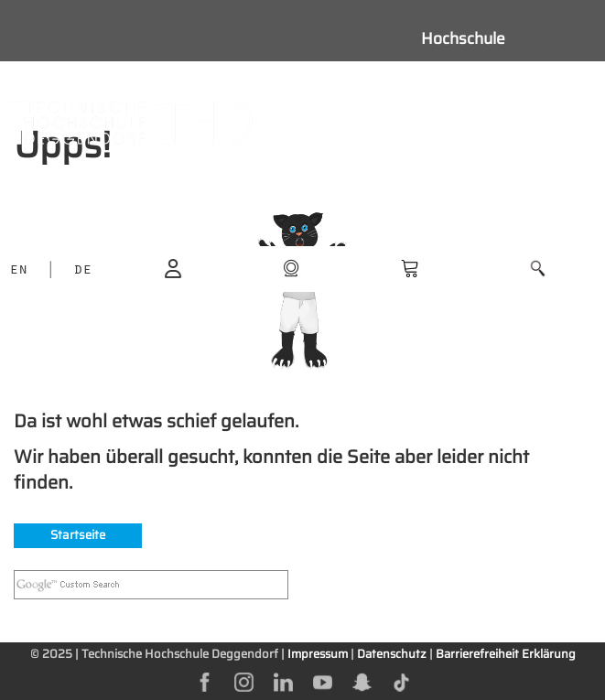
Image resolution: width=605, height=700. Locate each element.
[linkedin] (283, 681)
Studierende (465, 121)
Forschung (459, 161)
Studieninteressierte (495, 80)
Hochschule (463, 38)
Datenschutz (392, 654)
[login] (173, 267)
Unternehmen (471, 243)
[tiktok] (401, 681)
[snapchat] (362, 681)
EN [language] (18, 271)
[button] (538, 269)
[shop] (291, 267)
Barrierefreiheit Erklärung (506, 654)
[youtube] (323, 681)
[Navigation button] (363, 123)
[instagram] (244, 681)
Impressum (318, 654)
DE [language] (82, 271)
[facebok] (205, 681)
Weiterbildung (471, 202)
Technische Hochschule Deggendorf (180, 654)
